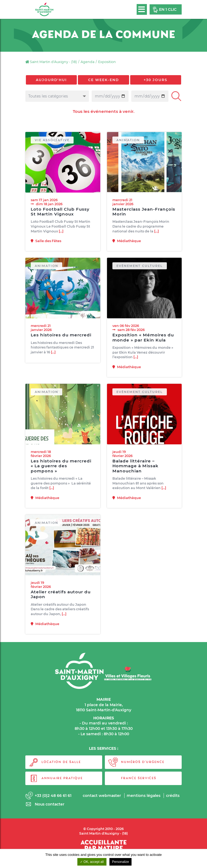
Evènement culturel (140, 269)
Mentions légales (143, 796)
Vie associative (52, 140)
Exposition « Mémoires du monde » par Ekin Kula (143, 341)
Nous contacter (50, 804)
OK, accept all (92, 862)
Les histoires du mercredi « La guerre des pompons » (61, 470)
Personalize (121, 862)
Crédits (173, 796)
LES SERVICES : (104, 749)
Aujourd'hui (51, 80)
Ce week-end (103, 80)
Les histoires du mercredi (61, 339)
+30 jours (156, 80)
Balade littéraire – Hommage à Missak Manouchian (135, 470)
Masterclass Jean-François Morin (144, 212)
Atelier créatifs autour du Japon (61, 598)
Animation (128, 140)
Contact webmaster (101, 796)
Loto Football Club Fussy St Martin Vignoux (60, 212)
